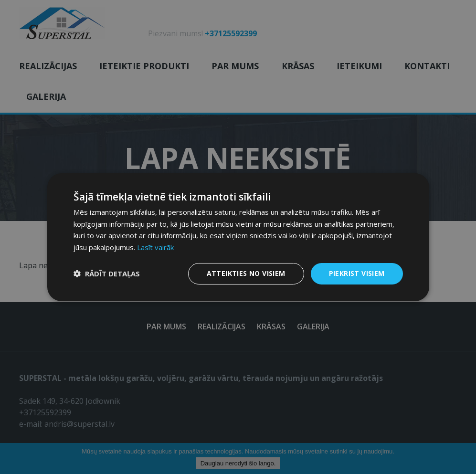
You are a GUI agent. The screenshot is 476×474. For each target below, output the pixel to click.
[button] (107, 274)
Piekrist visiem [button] (357, 273)
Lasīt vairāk (155, 247)
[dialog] (238, 237)
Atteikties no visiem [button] (246, 273)
